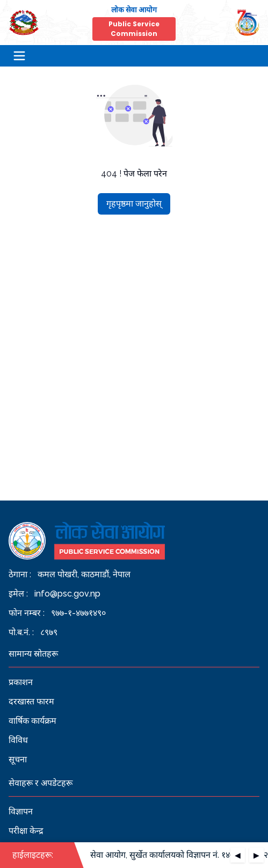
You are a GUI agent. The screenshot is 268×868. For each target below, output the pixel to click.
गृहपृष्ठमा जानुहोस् (134, 204)
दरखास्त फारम (31, 701)
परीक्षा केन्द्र (26, 831)
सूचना (18, 759)
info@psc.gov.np (67, 594)
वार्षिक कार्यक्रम (32, 721)
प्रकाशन (21, 682)
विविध (18, 740)
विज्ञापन (21, 811)
